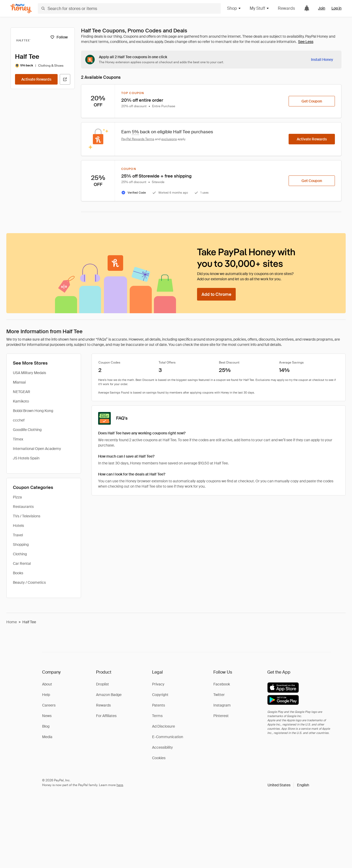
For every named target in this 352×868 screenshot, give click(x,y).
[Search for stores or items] (129, 8)
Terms (157, 716)
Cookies (159, 758)
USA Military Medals (29, 373)
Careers (49, 705)
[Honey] (21, 9)
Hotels (18, 526)
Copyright (160, 695)
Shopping (21, 545)
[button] (288, 785)
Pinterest (221, 716)
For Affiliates (106, 716)
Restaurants (23, 507)
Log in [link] (336, 8)
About (47, 684)
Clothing (20, 554)
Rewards (286, 8)
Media (47, 737)
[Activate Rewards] (36, 79)
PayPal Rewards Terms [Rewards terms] (138, 139)
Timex (18, 439)
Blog (46, 726)
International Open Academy (37, 449)
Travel (18, 535)
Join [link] (322, 8)
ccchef (19, 420)
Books (18, 573)
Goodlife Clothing (27, 430)
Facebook (222, 684)
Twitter (219, 695)
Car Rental (22, 563)
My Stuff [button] (260, 8)
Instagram (222, 705)
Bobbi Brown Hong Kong (33, 411)
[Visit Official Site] (65, 79)
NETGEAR (22, 392)
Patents (159, 705)
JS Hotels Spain (26, 458)
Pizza (17, 497)
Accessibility (162, 747)
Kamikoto (21, 401)
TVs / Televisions (27, 516)
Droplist (102, 684)
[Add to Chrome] (216, 294)
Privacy (158, 684)
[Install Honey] (322, 60)
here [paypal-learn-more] (120, 785)
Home (12, 622)
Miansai (19, 382)
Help (46, 695)
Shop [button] (234, 8)
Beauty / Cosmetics (29, 582)
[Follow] (59, 37)
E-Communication (168, 737)
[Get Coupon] (312, 101)
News (47, 716)
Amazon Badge (109, 695)
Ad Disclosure (164, 726)
